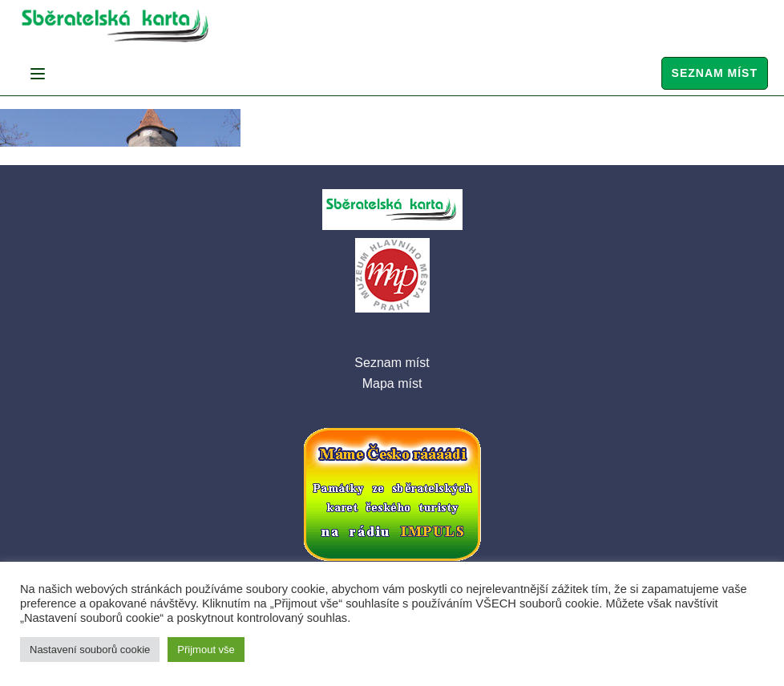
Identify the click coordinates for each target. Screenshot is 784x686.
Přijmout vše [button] (206, 650)
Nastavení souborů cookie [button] (90, 650)
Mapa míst (392, 383)
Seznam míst (715, 73)
